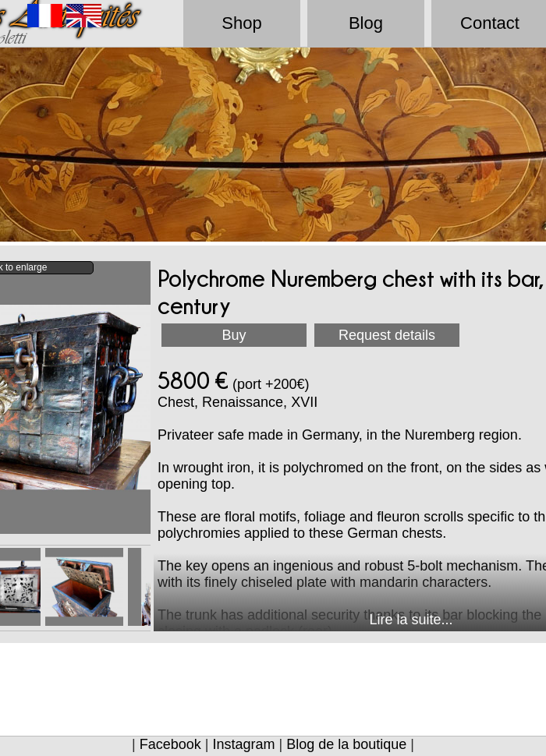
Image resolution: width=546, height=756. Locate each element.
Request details (387, 335)
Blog (366, 23)
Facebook (170, 744)
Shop (241, 23)
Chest (176, 402)
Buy (234, 335)
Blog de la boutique (346, 744)
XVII (304, 402)
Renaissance (243, 402)
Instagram (243, 744)
